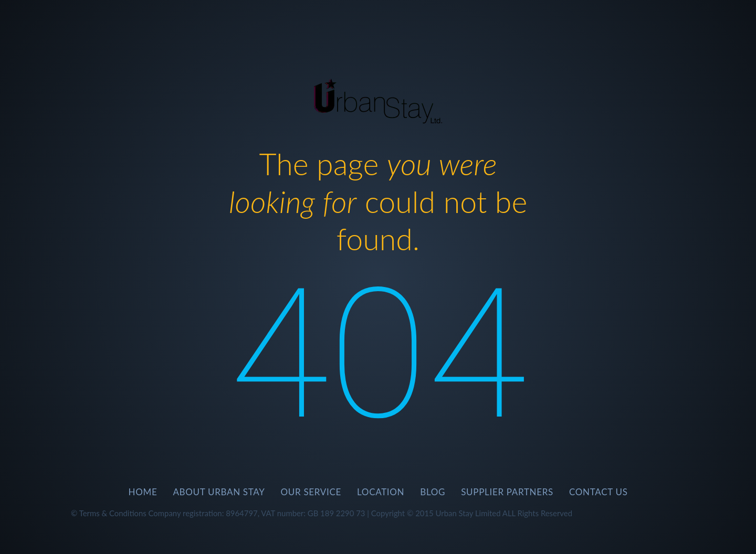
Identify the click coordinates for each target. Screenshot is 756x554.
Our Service (311, 492)
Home (143, 492)
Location (381, 492)
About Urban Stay (219, 492)
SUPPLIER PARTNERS (507, 492)
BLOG (433, 492)
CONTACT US (598, 492)
